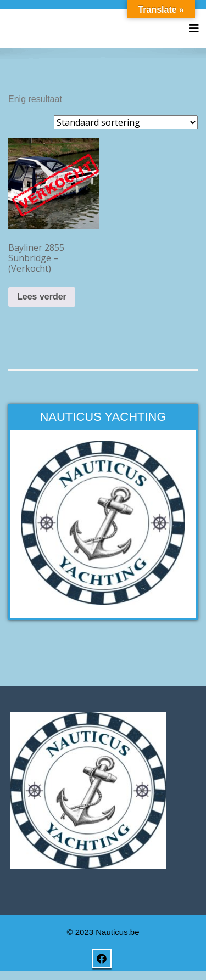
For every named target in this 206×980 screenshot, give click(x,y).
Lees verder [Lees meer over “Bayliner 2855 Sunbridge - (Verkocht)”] (42, 297)
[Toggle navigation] (194, 29)
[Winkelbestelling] (126, 122)
